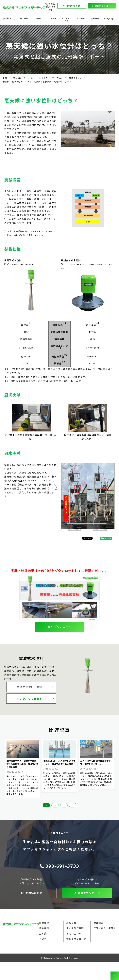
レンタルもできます (30, 698)
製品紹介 (7, 18)
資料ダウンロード (104, 6)
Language (109, 18)
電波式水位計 (76, 78)
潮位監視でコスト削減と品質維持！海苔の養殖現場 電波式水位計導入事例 (22, 764)
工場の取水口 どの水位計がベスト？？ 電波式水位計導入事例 (59, 762)
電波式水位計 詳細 (29, 687)
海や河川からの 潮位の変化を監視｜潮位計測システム (95, 762)
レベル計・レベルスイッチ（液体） (45, 78)
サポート (81, 18)
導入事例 (24, 18)
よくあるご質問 (67, 20)
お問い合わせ (73, 6)
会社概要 (95, 18)
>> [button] (73, 805)
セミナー (52, 18)
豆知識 (38, 18)
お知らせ (71, 923)
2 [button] (55, 805)
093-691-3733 (50, 7)
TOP (5, 78)
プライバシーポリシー (105, 930)
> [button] (64, 805)
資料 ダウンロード (59, 627)
